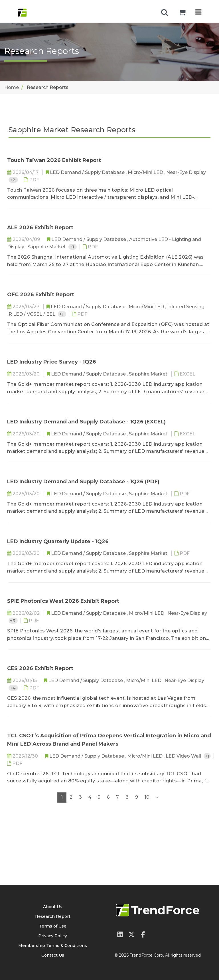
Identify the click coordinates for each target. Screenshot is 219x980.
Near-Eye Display (186, 172)
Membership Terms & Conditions (53, 945)
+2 (13, 180)
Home (12, 87)
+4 (13, 688)
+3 (13, 621)
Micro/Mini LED (146, 172)
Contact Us (53, 955)
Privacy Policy (53, 936)
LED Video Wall (184, 756)
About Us (53, 907)
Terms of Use (53, 926)
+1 (73, 247)
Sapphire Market (47, 247)
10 (147, 797)
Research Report (53, 916)
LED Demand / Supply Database (88, 172)
